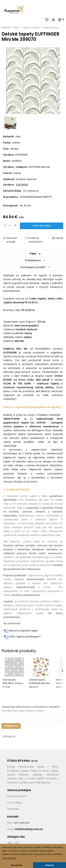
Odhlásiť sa (9, 736)
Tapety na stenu (31, 28)
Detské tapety (50, 28)
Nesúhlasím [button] (17, 865)
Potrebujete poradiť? (33, 267)
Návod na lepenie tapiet (23, 631)
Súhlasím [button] (49, 865)
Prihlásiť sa (11, 726)
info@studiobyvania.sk (29, 829)
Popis (33, 254)
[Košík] (62, 20)
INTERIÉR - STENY (10, 28)
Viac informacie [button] (9, 858)
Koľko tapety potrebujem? (25, 637)
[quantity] (10, 225)
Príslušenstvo (33, 260)
